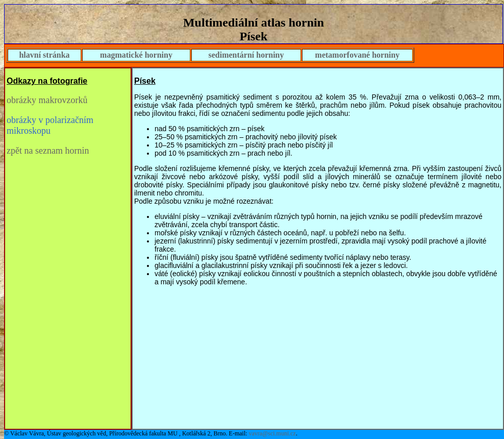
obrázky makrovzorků (47, 100)
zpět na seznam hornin (48, 151)
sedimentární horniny (246, 55)
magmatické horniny (136, 55)
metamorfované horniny (358, 55)
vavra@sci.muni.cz (272, 433)
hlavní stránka (44, 55)
